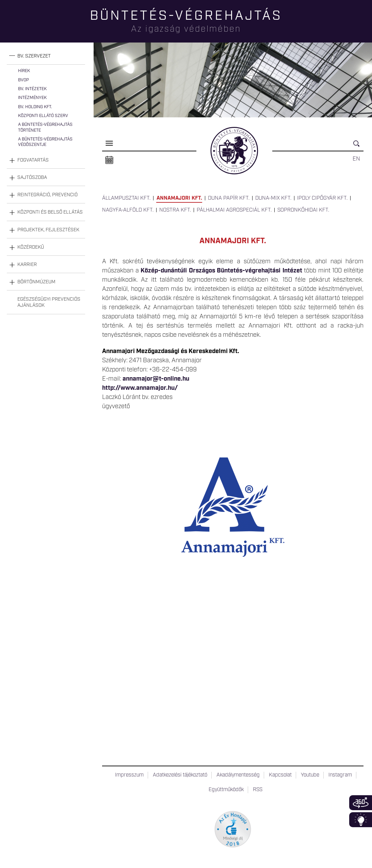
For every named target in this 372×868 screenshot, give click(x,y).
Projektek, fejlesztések (48, 230)
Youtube (310, 775)
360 (361, 803)
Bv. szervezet (34, 56)
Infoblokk (361, 820)
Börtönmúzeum (36, 282)
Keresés (358, 146)
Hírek (24, 71)
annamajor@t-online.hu (156, 379)
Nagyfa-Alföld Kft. (128, 210)
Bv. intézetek (32, 89)
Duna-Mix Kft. (273, 198)
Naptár (109, 160)
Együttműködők (226, 790)
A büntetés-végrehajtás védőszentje (45, 142)
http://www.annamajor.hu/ (140, 388)
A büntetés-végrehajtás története (45, 127)
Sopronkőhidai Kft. (303, 210)
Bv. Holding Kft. (35, 107)
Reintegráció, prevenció (47, 195)
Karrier (27, 265)
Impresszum (129, 775)
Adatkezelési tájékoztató (180, 775)
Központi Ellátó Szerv (43, 116)
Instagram (340, 775)
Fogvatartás (33, 160)
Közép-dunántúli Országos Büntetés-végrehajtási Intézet (221, 271)
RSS (258, 790)
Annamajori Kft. (179, 198)
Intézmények (32, 98)
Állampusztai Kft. (126, 198)
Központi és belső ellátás (50, 212)
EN (356, 159)
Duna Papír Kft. (229, 198)
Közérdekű (31, 247)
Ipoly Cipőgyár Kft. (322, 198)
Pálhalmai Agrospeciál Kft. (234, 210)
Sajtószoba (32, 178)
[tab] (46, 56)
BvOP (23, 80)
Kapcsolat (280, 775)
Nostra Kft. (175, 210)
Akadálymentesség (238, 775)
